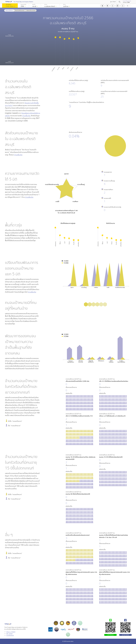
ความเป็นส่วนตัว (10, 635)
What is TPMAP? (11, 632)
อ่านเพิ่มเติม (26, 116)
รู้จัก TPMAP (113, 2)
